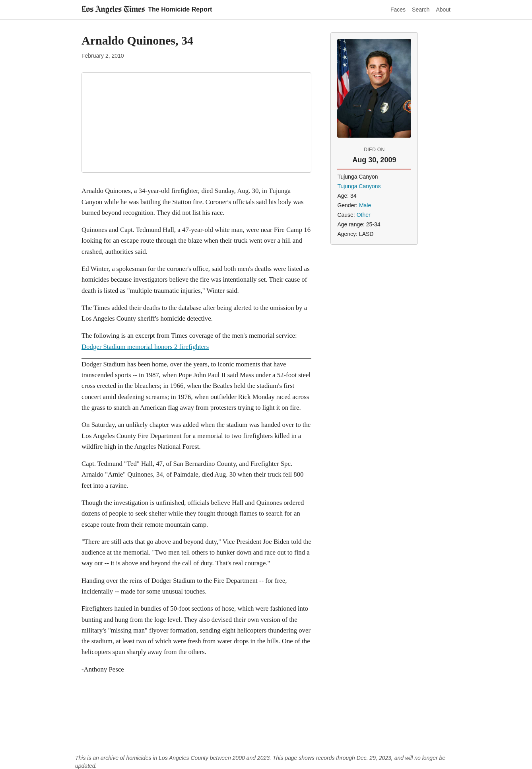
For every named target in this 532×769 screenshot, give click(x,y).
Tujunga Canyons (359, 186)
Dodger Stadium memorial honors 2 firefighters (145, 347)
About (443, 10)
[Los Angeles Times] (113, 10)
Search (421, 10)
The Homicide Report (180, 9)
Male (365, 205)
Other (364, 215)
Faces (398, 10)
